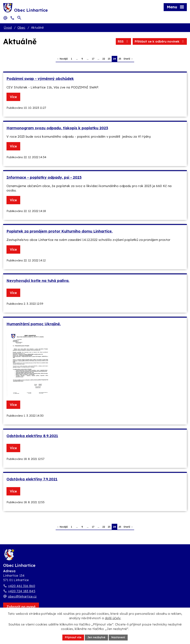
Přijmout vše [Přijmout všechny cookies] (73, 637)
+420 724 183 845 (22, 591)
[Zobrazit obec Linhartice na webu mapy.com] (21, 607)
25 (120, 59)
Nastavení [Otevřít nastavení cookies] (118, 637)
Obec (21, 27)
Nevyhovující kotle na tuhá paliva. (38, 281)
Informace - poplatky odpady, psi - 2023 (44, 177)
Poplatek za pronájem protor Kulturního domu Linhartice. (60, 231)
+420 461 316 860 (22, 586)
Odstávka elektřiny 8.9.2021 (32, 436)
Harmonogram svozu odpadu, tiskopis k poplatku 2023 (57, 128)
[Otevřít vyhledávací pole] (19, 18)
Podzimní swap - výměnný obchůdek (40, 79)
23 (109, 59)
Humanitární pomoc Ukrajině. (34, 324)
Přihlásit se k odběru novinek (160, 41)
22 (104, 59)
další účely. (113, 618)
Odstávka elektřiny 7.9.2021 (32, 479)
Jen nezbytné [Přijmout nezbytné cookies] (96, 637)
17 (93, 59)
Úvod (8, 27)
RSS (123, 41)
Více (13, 97)
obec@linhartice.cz (22, 596)
